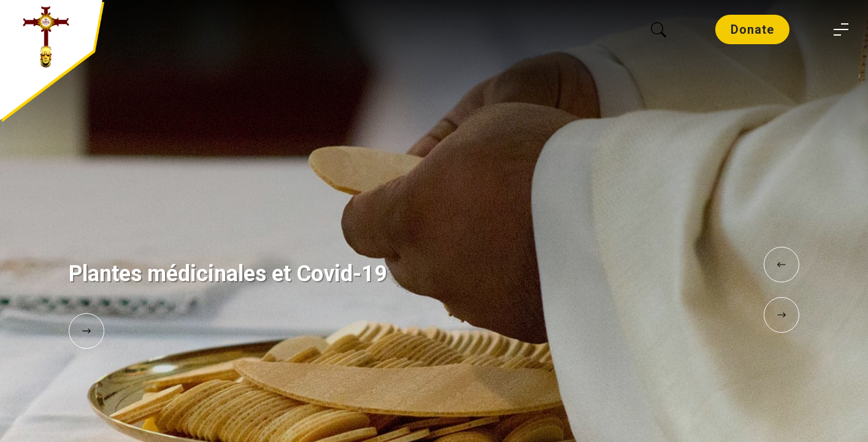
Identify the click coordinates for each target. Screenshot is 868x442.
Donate (752, 29)
